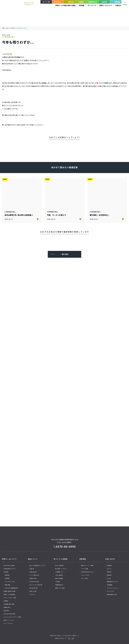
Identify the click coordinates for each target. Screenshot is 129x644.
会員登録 (110, 565)
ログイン (110, 568)
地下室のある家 (34, 588)
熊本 (69, 638)
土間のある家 (34, 572)
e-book (109, 578)
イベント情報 (85, 568)
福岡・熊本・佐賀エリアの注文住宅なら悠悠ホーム (65, 635)
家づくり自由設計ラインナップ (39, 565)
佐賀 (73, 638)
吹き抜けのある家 (35, 581)
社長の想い (7, 610)
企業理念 (7, 601)
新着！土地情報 (60, 578)
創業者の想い (8, 607)
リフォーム (58, 2)
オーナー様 (46, 2)
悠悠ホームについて (106, 5)
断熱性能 (8, 575)
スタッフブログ (10, 28)
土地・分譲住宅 (60, 575)
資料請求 (110, 575)
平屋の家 (32, 568)
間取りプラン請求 (61, 588)
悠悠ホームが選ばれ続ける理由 (65, 5)
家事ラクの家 (34, 591)
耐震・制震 (8, 584)
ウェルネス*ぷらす (11, 581)
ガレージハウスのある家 (37, 584)
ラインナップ (92, 5)
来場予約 (110, 572)
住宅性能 (82, 5)
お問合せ (118, 5)
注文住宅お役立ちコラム (88, 572)
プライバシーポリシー (114, 588)
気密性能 (8, 578)
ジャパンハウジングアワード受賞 (14, 617)
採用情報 (115, 2)
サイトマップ (111, 591)
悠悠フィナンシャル (10, 620)
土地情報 (81, 2)
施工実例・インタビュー (62, 568)
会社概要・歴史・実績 (10, 604)
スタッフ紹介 (85, 578)
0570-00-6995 (66, 546)
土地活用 (104, 2)
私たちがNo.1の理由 (10, 565)
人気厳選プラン (60, 572)
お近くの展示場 (60, 565)
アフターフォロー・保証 (11, 597)
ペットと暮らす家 (35, 575)
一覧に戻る (65, 253)
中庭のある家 (34, 578)
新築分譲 (69, 2)
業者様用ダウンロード (114, 581)
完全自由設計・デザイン (11, 568)
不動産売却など (93, 2)
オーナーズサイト (9, 623)
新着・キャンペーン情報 (88, 565)
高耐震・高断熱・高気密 (10, 591)
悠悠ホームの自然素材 (10, 594)
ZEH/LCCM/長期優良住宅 (13, 588)
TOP (3, 28)
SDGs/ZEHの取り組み (10, 613)
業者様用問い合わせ (113, 594)
